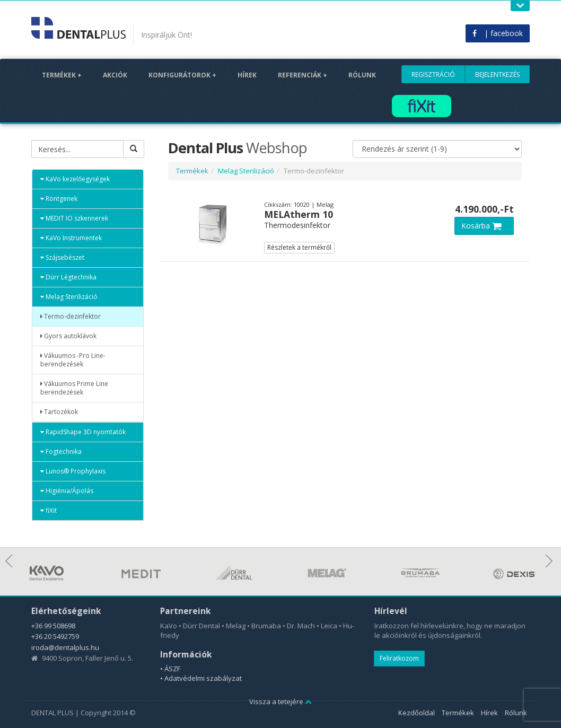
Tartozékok (59, 412)
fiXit (49, 510)
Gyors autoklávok (68, 336)
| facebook (498, 33)
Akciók (115, 75)
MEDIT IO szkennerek (74, 218)
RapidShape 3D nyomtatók (83, 432)
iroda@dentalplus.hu (65, 647)
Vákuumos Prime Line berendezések (74, 388)
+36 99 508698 (53, 626)
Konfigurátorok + (182, 75)
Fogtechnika (61, 451)
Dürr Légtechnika (68, 277)
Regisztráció (433, 74)
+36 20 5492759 (55, 636)
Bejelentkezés (497, 74)
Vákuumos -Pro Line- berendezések (73, 360)
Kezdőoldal (417, 713)
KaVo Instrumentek (71, 238)
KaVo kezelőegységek (75, 179)
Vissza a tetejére (280, 701)
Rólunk (362, 75)
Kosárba (484, 226)
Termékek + (62, 75)
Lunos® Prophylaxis (73, 471)
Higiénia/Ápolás (67, 491)
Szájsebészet (62, 257)
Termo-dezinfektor (71, 316)
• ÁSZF (170, 669)
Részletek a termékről (299, 247)
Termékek (192, 171)
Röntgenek (59, 199)
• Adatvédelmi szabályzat (201, 678)
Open (520, 6)
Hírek (247, 75)
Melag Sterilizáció (69, 297)
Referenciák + (303, 75)
